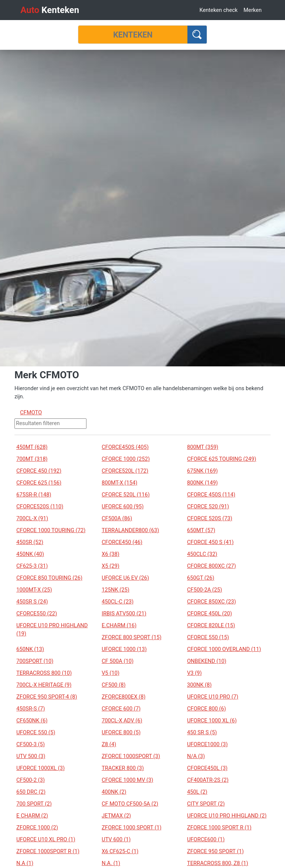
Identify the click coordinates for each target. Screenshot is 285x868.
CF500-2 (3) (31, 780)
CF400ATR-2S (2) (208, 780)
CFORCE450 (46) (122, 542)
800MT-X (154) (119, 483)
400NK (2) (114, 792)
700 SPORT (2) (34, 804)
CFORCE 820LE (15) (211, 625)
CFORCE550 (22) (37, 613)
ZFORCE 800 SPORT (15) (132, 637)
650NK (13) (30, 649)
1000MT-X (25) (34, 590)
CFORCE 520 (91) (208, 506)
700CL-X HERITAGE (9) (44, 685)
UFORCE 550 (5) (36, 732)
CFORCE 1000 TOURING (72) (51, 530)
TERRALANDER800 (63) (130, 530)
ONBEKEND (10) (207, 661)
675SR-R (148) (34, 495)
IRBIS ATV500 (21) (124, 613)
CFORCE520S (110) (40, 506)
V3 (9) (194, 673)
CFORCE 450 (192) (39, 471)
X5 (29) (111, 566)
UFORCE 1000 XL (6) (212, 720)
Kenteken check (218, 10)
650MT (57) (201, 530)
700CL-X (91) (32, 518)
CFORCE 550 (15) (208, 637)
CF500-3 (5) (31, 744)
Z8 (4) (109, 744)
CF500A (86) (117, 518)
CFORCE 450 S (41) (210, 542)
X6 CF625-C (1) (120, 851)
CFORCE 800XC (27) (212, 566)
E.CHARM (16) (119, 625)
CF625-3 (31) (32, 566)
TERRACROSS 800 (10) (44, 673)
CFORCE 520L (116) (126, 495)
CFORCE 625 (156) (39, 483)
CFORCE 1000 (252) (126, 459)
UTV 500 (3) (31, 756)
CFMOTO (31, 412)
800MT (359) (203, 447)
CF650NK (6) (32, 720)
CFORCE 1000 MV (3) (127, 780)
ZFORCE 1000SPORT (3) (131, 756)
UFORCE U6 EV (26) (125, 578)
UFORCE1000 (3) (207, 744)
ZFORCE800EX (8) (124, 697)
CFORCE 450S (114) (211, 495)
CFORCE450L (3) (207, 768)
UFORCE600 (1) (206, 839)
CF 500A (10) (118, 661)
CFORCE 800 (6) (207, 709)
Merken (253, 10)
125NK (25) (116, 590)
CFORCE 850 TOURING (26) (49, 578)
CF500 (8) (114, 685)
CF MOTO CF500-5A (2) (130, 804)
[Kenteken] (133, 35)
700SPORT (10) (35, 661)
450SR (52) (30, 542)
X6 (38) (111, 554)
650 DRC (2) (31, 792)
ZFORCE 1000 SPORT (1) (132, 827)
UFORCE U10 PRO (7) (213, 697)
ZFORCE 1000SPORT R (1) (48, 851)
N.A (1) (25, 863)
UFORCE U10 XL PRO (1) (46, 839)
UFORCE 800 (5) (121, 732)
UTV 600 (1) (116, 839)
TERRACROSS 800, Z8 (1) (218, 863)
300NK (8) (199, 685)
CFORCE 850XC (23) (212, 602)
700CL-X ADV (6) (122, 720)
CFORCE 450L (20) (209, 613)
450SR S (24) (32, 602)
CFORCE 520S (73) (210, 518)
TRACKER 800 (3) (123, 768)
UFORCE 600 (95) (123, 506)
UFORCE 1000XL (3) (40, 768)
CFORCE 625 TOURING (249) (222, 459)
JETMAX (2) (116, 816)
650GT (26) (201, 578)
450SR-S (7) (31, 709)
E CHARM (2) (32, 816)
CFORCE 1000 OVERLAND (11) (224, 649)
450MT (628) (32, 447)
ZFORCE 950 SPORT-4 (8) (47, 697)
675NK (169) (202, 471)
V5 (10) (111, 673)
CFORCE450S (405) (125, 447)
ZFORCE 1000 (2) (37, 827)
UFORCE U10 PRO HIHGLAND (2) (227, 816)
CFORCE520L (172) (125, 471)
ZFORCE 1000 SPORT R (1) (219, 827)
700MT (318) (32, 459)
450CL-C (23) (118, 602)
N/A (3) (196, 756)
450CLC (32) (202, 554)
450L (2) (197, 792)
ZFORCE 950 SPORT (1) (215, 851)
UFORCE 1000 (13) (124, 649)
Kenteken (50, 10)
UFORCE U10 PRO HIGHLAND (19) (52, 629)
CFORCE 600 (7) (121, 709)
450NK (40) (30, 554)
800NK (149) (202, 483)
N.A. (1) (111, 863)
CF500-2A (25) (204, 590)
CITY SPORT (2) (206, 804)
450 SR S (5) (202, 732)
